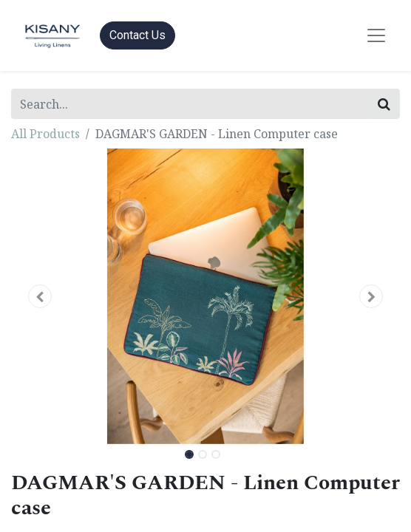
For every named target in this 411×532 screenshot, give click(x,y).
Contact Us (137, 35)
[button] (40, 296)
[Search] (384, 104)
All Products (45, 134)
